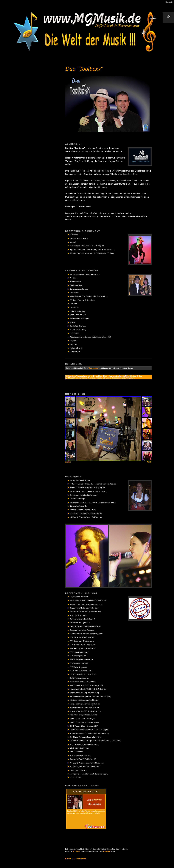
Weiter (150, 462)
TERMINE (107, 852)
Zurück (68, 462)
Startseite (169, 2)
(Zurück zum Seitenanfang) (76, 859)
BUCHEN (76, 852)
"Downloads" (93, 368)
